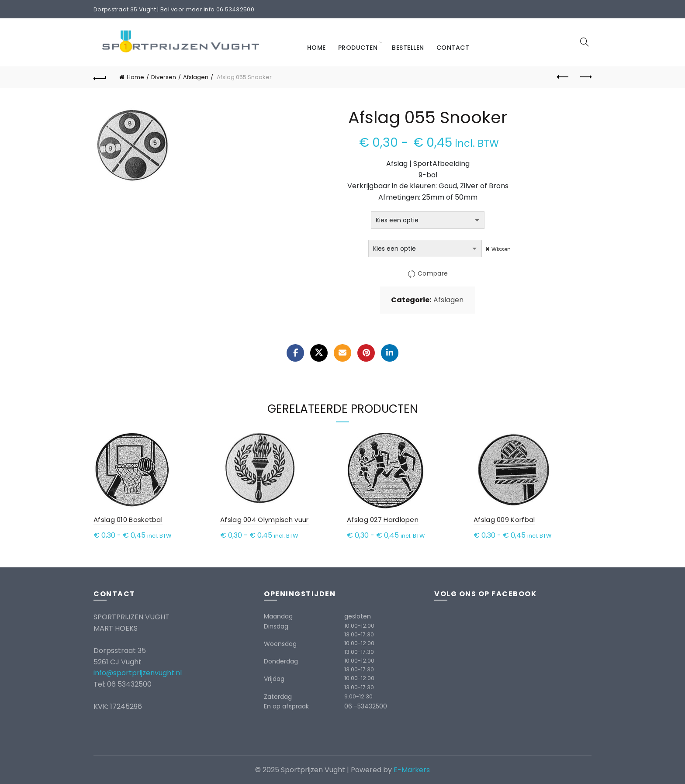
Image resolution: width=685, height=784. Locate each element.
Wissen (502, 249)
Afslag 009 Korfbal (504, 520)
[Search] (585, 42)
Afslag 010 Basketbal (128, 520)
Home (317, 48)
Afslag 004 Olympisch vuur (265, 520)
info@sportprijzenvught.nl (138, 673)
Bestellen (408, 48)
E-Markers (412, 770)
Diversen (164, 77)
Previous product (563, 77)
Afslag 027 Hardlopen (383, 520)
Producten (358, 48)
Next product (585, 77)
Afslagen (196, 77)
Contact (453, 48)
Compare (433, 274)
